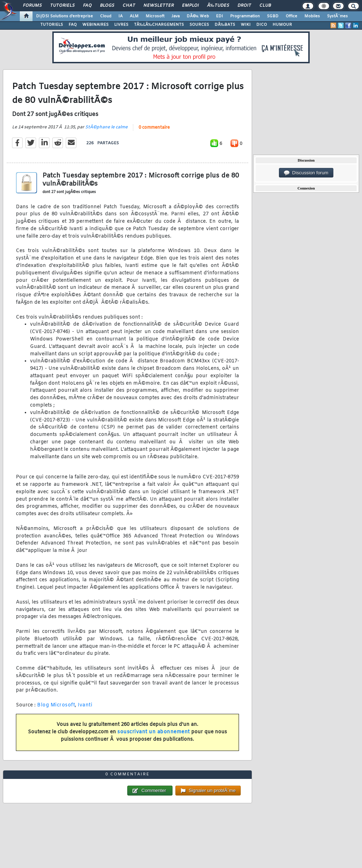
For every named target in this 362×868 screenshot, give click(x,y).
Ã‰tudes (218, 6)
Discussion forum (306, 173)
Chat (129, 6)
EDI (220, 16)
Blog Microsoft (56, 705)
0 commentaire (154, 128)
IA (121, 16)
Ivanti (85, 705)
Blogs (107, 6)
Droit (244, 6)
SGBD (273, 16)
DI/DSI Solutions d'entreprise (65, 16)
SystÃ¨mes (337, 16)
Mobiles (312, 16)
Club (265, 6)
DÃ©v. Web (198, 16)
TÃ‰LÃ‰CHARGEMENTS (159, 25)
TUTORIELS (52, 25)
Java (176, 16)
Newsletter (159, 6)
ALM (134, 16)
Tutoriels (62, 6)
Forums (32, 6)
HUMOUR (282, 25)
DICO (262, 25)
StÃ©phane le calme (106, 127)
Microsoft (155, 16)
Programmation (245, 16)
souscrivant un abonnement (154, 732)
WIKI (246, 25)
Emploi (190, 6)
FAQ (87, 6)
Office (291, 16)
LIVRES (121, 25)
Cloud (106, 16)
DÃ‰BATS (225, 25)
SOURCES (199, 25)
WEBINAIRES (95, 25)
